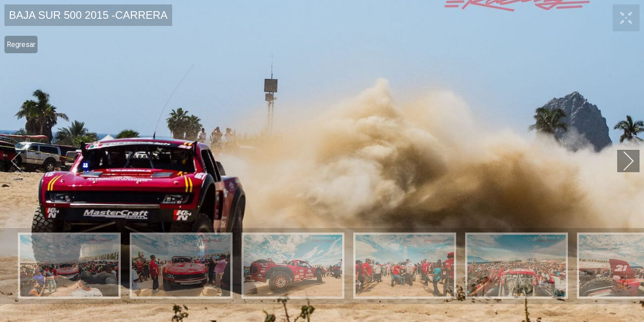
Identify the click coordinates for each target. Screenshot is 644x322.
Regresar (21, 44)
